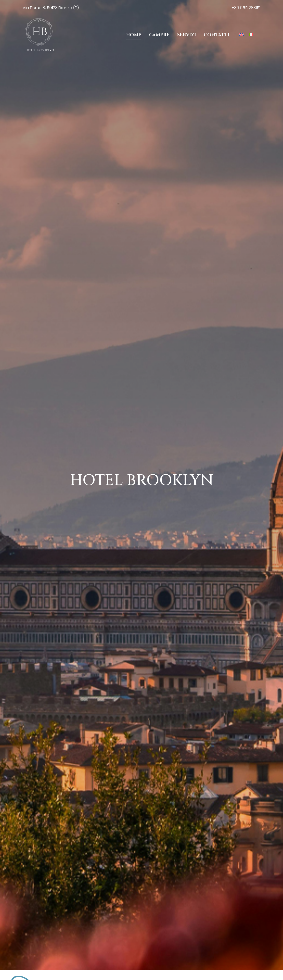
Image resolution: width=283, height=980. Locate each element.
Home (134, 35)
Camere (159, 35)
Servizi (187, 35)
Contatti (217, 35)
